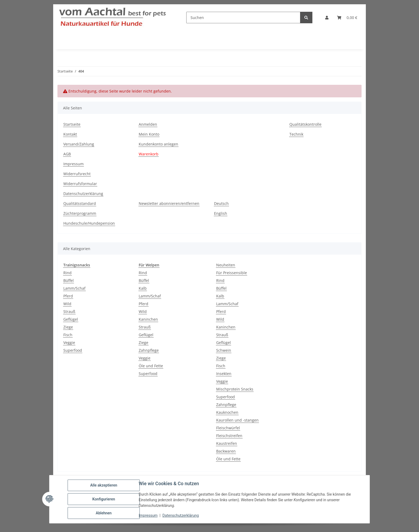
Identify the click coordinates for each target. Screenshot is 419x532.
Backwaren (226, 451)
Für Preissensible (232, 273)
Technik (296, 134)
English (221, 213)
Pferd (68, 296)
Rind (67, 273)
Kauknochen (227, 412)
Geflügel (71, 319)
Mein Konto (149, 134)
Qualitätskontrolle (305, 124)
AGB (67, 154)
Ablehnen (104, 513)
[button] (327, 18)
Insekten (224, 374)
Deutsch (221, 203)
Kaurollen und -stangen (237, 420)
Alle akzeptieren (104, 485)
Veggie (69, 342)
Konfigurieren (104, 499)
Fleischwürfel (228, 428)
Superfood (73, 350)
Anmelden (148, 124)
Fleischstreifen (229, 436)
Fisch (68, 335)
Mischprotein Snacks (235, 389)
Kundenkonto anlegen (158, 144)
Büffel (69, 280)
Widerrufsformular (80, 184)
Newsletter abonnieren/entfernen (169, 203)
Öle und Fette (151, 366)
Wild (67, 304)
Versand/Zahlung (79, 144)
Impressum (148, 515)
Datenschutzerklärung (181, 515)
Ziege (68, 327)
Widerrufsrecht (77, 174)
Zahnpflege (149, 350)
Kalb (143, 288)
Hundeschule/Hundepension (89, 223)
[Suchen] (243, 18)
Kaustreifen (227, 443)
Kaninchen (148, 319)
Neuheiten (226, 265)
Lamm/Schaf (74, 288)
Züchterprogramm (80, 213)
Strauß (69, 311)
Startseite (72, 124)
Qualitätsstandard (80, 203)
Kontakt (70, 134)
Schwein (224, 350)
